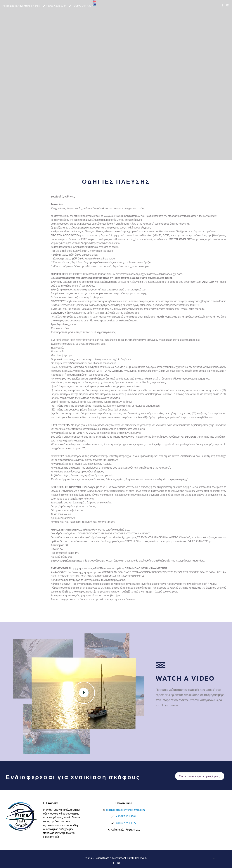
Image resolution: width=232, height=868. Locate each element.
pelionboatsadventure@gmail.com (125, 810)
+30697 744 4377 (83, 6)
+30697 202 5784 (56, 6)
